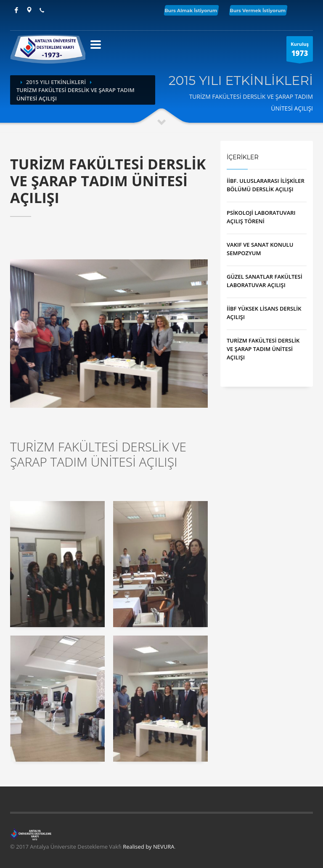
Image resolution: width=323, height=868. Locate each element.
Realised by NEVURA (148, 847)
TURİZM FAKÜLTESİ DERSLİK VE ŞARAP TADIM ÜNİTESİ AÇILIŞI (263, 349)
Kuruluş (300, 51)
